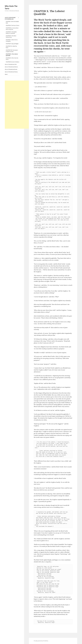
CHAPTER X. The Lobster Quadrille (12, 55)
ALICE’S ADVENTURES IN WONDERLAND (10, 18)
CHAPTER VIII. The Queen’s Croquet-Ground (12, 51)
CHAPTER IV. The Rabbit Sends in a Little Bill (11, 33)
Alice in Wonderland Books (11, 69)
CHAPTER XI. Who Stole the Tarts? (12, 59)
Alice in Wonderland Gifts (11, 64)
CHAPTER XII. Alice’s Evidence (12, 62)
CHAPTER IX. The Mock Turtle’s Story (11, 37)
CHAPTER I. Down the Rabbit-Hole (12, 22)
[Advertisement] (17, 105)
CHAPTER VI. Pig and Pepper (12, 44)
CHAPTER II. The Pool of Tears (12, 25)
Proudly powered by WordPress (41, 641)
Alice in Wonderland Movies (11, 67)
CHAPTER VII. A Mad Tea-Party (11, 47)
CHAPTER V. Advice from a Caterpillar (12, 40)
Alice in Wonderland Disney (11, 72)
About (6, 74)
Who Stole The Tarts (11, 7)
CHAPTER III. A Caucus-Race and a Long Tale (12, 29)
